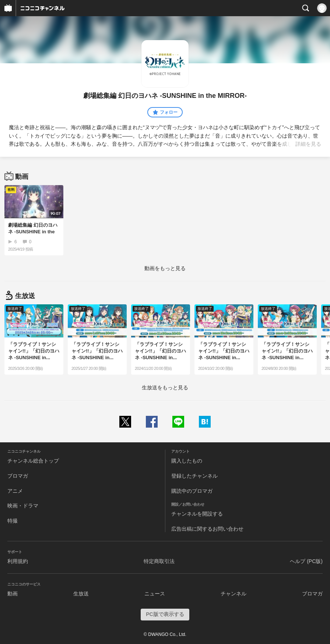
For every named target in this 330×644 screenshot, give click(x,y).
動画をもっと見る (165, 268)
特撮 (13, 521)
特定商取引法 (159, 561)
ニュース (155, 594)
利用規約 (18, 561)
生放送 (81, 594)
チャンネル (234, 594)
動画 (13, 594)
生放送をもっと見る (165, 388)
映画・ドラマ (23, 506)
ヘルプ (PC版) (306, 561)
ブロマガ (18, 476)
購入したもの (187, 461)
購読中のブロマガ (192, 491)
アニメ (15, 491)
